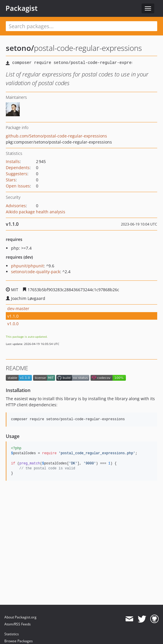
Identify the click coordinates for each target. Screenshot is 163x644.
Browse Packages (19, 641)
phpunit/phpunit (27, 266)
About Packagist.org (20, 617)
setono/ (20, 48)
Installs (13, 161)
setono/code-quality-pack (36, 272)
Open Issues (18, 186)
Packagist (22, 8)
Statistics (12, 634)
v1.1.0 (13, 316)
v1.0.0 (13, 324)
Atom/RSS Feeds (18, 624)
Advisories (16, 206)
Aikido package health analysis (36, 212)
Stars (11, 180)
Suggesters (17, 174)
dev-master (18, 308)
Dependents (18, 168)
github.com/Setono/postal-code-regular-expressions (56, 136)
